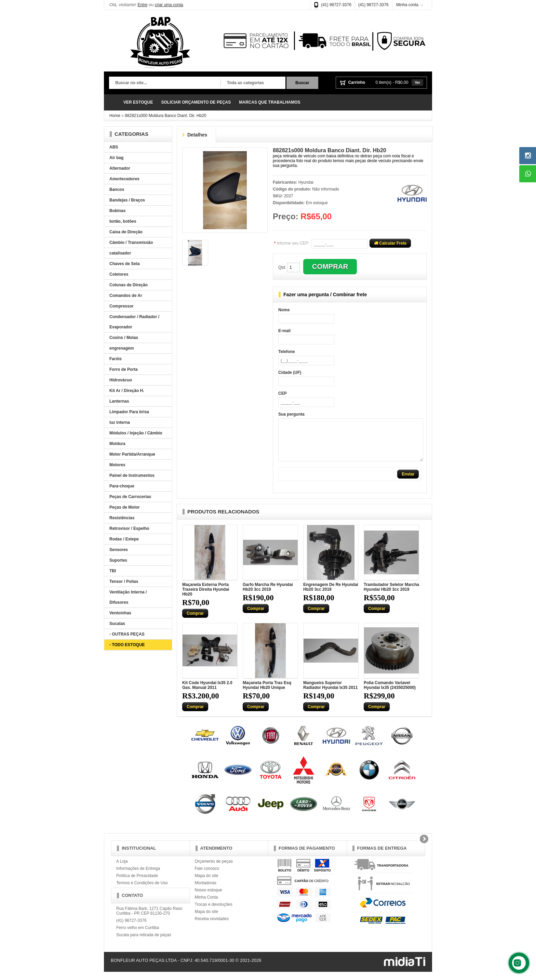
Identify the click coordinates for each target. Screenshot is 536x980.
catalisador (120, 253)
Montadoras (206, 891)
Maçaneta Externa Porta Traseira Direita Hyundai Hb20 (206, 598)
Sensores (119, 550)
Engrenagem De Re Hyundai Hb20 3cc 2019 (331, 595)
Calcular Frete (390, 243)
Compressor (122, 306)
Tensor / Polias (124, 582)
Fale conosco (207, 877)
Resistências (122, 518)
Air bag (116, 158)
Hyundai (306, 182)
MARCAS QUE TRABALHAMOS (270, 102)
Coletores (119, 274)
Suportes (118, 560)
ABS (114, 147)
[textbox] (165, 83)
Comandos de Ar (126, 296)
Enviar (408, 482)
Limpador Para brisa (129, 412)
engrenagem (122, 348)
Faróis (116, 359)
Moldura (117, 444)
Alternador (120, 168)
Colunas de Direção (129, 285)
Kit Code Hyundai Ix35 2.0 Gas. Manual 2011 (207, 693)
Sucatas (117, 624)
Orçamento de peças (214, 870)
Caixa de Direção (126, 232)
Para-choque (122, 486)
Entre (142, 5)
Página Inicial (114, 102)
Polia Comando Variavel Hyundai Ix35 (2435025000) (390, 693)
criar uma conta (169, 5)
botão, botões (123, 221)
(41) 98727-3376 (336, 5)
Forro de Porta (124, 369)
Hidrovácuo (121, 380)
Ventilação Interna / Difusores (128, 597)
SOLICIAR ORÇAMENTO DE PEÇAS (196, 102)
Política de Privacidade (137, 884)
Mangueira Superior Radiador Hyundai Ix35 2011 (330, 693)
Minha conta (407, 5)
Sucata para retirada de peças (144, 943)
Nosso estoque (209, 898)
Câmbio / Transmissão (131, 243)
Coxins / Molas (124, 338)
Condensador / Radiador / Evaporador (134, 322)
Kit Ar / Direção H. (127, 391)
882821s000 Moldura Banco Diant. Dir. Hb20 (165, 116)
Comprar (195, 622)
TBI (113, 571)
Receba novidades (212, 927)
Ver (417, 83)
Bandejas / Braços (127, 200)
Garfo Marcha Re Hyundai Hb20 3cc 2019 (268, 595)
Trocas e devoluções (214, 913)
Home (115, 116)
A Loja (122, 870)
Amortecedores (124, 179)
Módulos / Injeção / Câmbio (136, 433)
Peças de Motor (125, 507)
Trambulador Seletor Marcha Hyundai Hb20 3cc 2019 (391, 595)
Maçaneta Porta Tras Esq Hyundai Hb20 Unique (267, 693)
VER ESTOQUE (138, 102)
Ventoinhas (120, 613)
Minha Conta (206, 905)
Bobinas (117, 211)
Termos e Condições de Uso (142, 891)
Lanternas (119, 401)
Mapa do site (207, 884)
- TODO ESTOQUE (127, 645)
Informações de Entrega (138, 877)
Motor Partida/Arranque (132, 454)
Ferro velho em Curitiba (138, 936)
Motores (117, 465)
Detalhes (197, 135)
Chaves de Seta (125, 264)
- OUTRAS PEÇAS (127, 634)
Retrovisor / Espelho (129, 528)
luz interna (120, 422)
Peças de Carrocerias (130, 497)
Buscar (302, 83)
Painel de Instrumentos (132, 475)
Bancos (117, 190)
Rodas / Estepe (124, 539)
